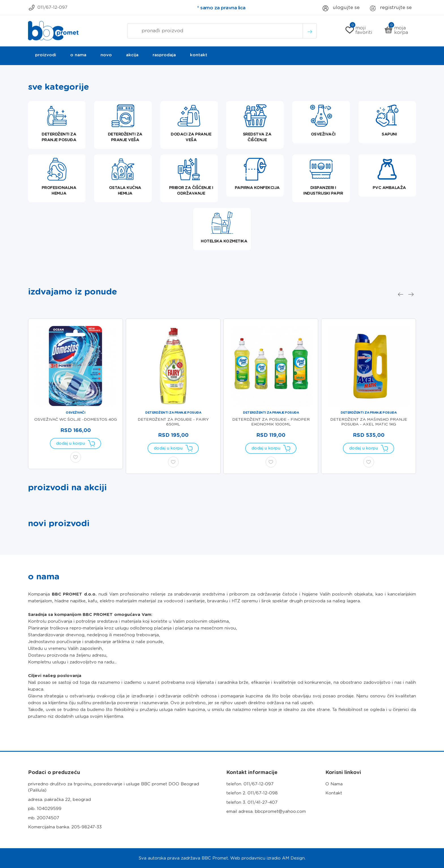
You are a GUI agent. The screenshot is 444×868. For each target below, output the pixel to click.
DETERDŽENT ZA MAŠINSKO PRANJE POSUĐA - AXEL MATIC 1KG (369, 422)
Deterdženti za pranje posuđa (173, 412)
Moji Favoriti (359, 30)
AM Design (293, 858)
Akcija (132, 55)
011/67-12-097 (48, 8)
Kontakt (199, 55)
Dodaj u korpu (76, 443)
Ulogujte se (341, 8)
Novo (106, 55)
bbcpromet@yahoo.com (280, 811)
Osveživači (75, 412)
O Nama (334, 784)
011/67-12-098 (263, 793)
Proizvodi (46, 55)
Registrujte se (390, 8)
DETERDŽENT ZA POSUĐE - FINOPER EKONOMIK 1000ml (271, 422)
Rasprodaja (164, 55)
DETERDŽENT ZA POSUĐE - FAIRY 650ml (173, 422)
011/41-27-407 (262, 802)
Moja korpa (396, 30)
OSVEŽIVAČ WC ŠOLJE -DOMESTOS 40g (76, 419)
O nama (78, 55)
